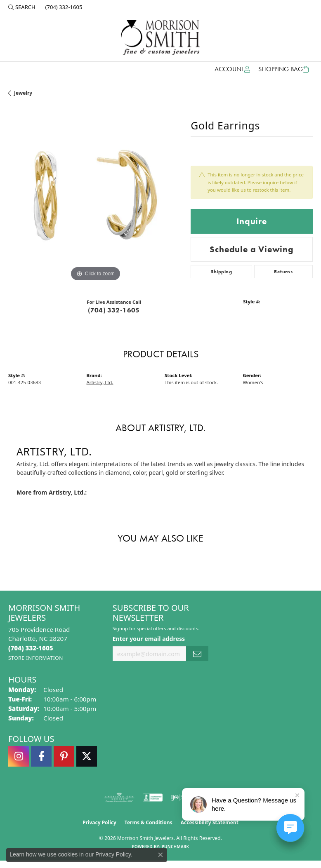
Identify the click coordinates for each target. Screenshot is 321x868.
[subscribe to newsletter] (197, 654)
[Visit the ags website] (119, 798)
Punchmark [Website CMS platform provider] (176, 847)
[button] (22, 7)
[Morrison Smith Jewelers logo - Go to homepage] (160, 38)
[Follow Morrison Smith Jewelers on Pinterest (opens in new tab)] (64, 756)
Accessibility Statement (210, 822)
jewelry (23, 93)
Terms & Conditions (149, 822)
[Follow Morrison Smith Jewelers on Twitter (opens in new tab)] (87, 756)
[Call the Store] (31, 648)
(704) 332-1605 (114, 310)
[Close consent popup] (160, 855)
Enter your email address (149, 639)
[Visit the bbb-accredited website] (153, 798)
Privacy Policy (99, 822)
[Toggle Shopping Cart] (283, 69)
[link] (63, 7)
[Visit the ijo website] (180, 798)
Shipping (221, 272)
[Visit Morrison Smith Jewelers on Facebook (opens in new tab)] (41, 756)
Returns (283, 272)
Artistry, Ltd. (100, 382)
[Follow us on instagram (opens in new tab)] (19, 756)
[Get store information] (36, 658)
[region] (95, 196)
